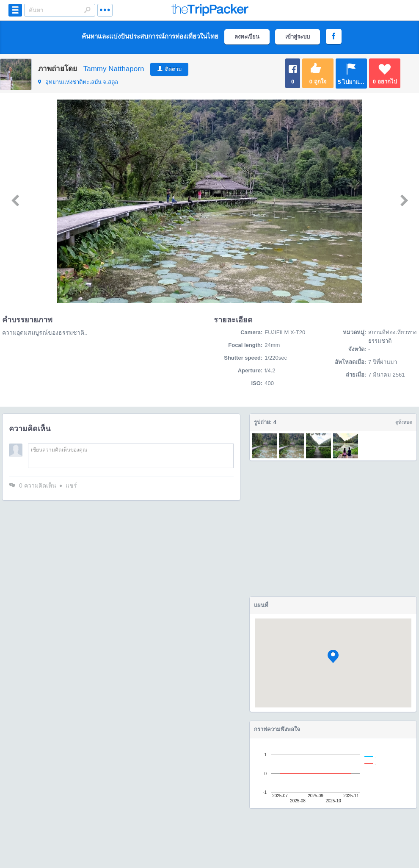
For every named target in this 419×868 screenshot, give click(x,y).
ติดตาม (174, 69)
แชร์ (71, 485)
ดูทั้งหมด (404, 422)
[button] (333, 656)
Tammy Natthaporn (114, 69)
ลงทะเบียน (247, 37)
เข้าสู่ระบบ (298, 37)
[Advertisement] (333, 529)
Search (87, 10)
